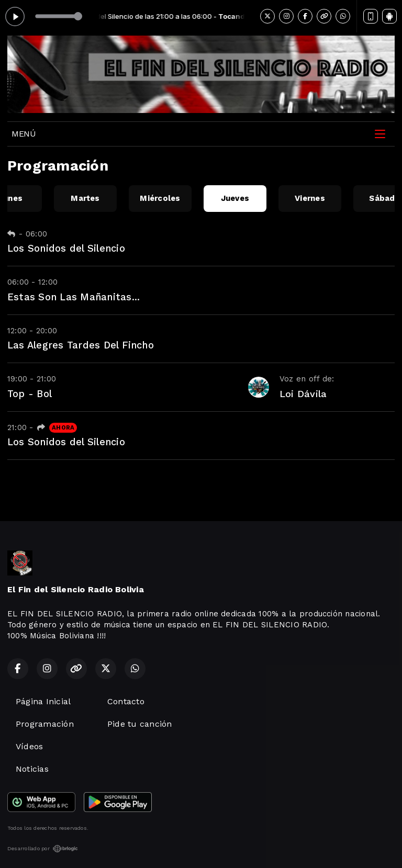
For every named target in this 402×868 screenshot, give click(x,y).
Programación (45, 724)
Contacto (126, 701)
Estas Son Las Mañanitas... (74, 297)
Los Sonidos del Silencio (66, 248)
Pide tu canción (140, 724)
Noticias (32, 769)
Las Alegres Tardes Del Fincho (81, 345)
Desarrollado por (43, 849)
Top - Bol (30, 394)
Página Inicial (43, 701)
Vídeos (29, 746)
